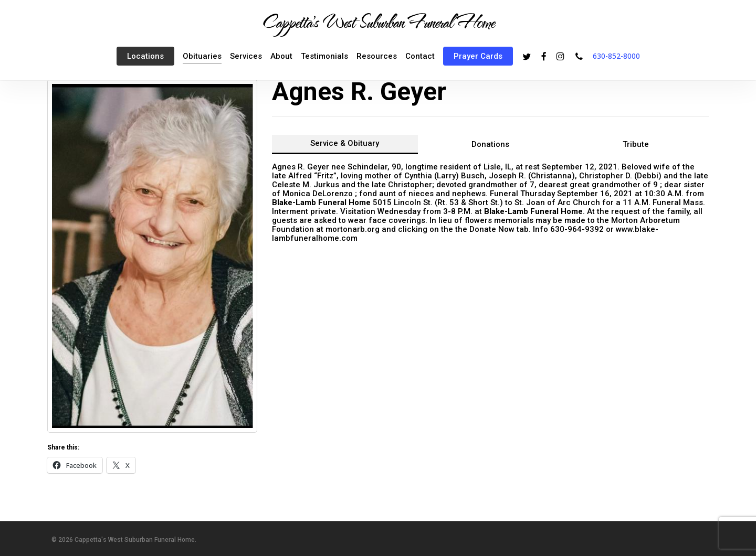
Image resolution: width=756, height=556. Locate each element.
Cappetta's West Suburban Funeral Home (378, 22)
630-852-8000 (616, 56)
